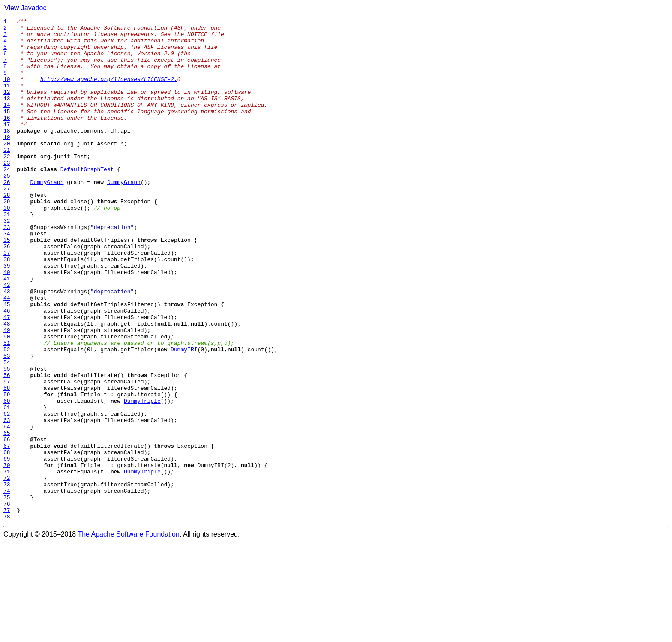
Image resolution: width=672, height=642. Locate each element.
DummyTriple (142, 478)
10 (7, 92)
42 (7, 339)
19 (7, 161)
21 (7, 177)
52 (7, 416)
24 (7, 200)
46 (7, 370)
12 (7, 107)
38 (7, 308)
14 (7, 123)
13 (7, 115)
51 (7, 408)
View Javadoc (25, 8)
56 (7, 447)
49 (7, 393)
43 (7, 347)
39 (7, 316)
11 (7, 99)
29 (7, 238)
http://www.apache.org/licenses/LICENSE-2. (109, 92)
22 (7, 184)
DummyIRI (184, 416)
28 (7, 231)
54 (7, 431)
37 (7, 300)
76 (7, 601)
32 (7, 262)
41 (7, 331)
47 (7, 377)
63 (7, 501)
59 (7, 470)
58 (7, 462)
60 (7, 478)
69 (7, 547)
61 (7, 485)
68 (7, 540)
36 (7, 292)
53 (7, 424)
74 (7, 586)
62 (7, 493)
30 (7, 246)
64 (7, 509)
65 (7, 516)
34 (7, 277)
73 (7, 578)
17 (7, 146)
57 (7, 455)
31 (7, 254)
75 (7, 594)
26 (7, 215)
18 (7, 154)
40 (7, 323)
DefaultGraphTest (87, 200)
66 (7, 524)
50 (7, 401)
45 (7, 362)
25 (7, 208)
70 (7, 555)
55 (7, 439)
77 (7, 609)
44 (7, 354)
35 (7, 285)
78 (7, 617)
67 (7, 532)
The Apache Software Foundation (129, 634)
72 (7, 570)
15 (7, 130)
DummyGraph (47, 215)
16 (7, 138)
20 (7, 169)
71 (7, 563)
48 (7, 385)
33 (7, 269)
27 (7, 223)
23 (7, 192)
